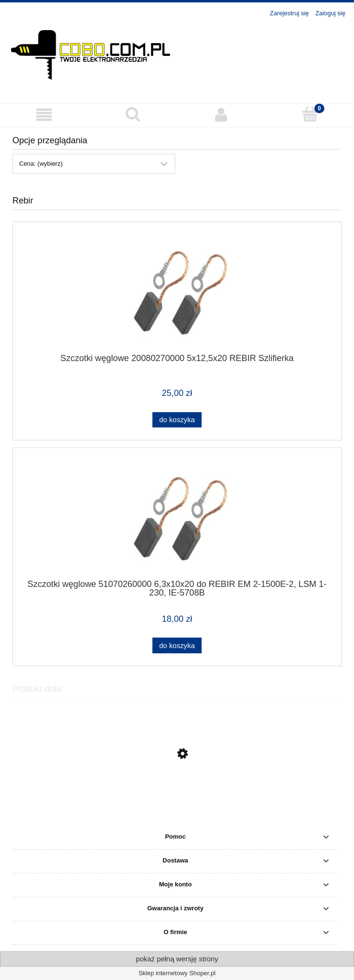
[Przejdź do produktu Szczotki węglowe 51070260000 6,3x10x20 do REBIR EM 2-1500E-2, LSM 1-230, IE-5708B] (177, 517)
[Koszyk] (310, 114)
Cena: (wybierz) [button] (41, 164)
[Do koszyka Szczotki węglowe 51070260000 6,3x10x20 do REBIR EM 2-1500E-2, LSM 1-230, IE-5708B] (177, 645)
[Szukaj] (133, 114)
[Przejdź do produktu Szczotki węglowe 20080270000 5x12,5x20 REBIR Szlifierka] (177, 291)
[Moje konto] (221, 115)
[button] (44, 115)
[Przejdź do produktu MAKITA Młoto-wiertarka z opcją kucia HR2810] (177, 799)
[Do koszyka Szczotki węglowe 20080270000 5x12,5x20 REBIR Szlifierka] (177, 420)
